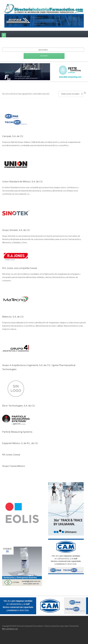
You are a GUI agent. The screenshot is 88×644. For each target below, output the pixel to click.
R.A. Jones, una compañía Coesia (20, 268)
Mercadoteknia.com (10, 629)
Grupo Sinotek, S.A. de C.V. (16, 230)
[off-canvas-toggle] (4, 35)
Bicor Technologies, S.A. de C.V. (19, 406)
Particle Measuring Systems (17, 432)
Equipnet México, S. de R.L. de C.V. (20, 443)
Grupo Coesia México (14, 466)
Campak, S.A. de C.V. (13, 136)
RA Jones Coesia (11, 455)
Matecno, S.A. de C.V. (13, 317)
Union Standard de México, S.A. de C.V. (22, 182)
